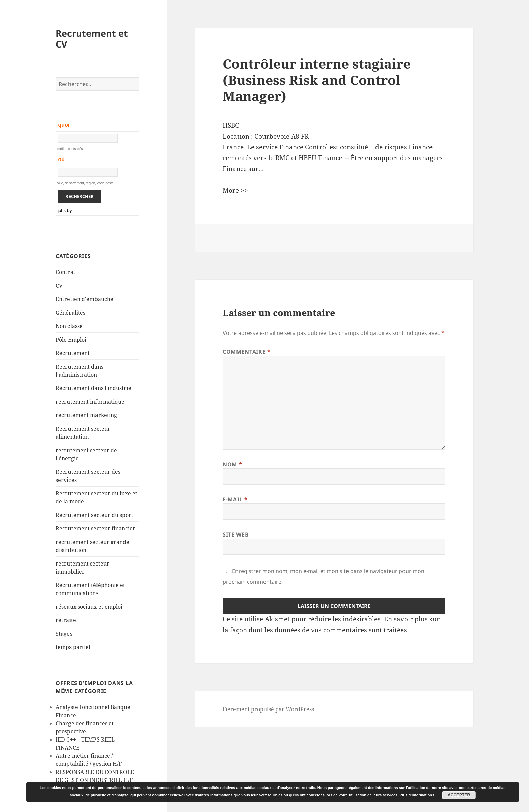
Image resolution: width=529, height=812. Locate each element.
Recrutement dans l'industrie (93, 388)
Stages (64, 634)
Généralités (71, 313)
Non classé (69, 326)
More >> (235, 190)
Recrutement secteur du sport (94, 515)
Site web (236, 534)
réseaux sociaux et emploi (89, 607)
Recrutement (73, 353)
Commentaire (246, 352)
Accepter (459, 795)
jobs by (65, 211)
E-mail (235, 499)
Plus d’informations (417, 795)
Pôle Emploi (71, 340)
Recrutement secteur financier (95, 528)
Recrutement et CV (92, 39)
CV (59, 286)
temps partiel (73, 647)
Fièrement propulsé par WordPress (268, 709)
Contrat (65, 272)
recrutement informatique (90, 402)
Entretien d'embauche (85, 299)
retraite (66, 620)
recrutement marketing (86, 415)
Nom (232, 464)
